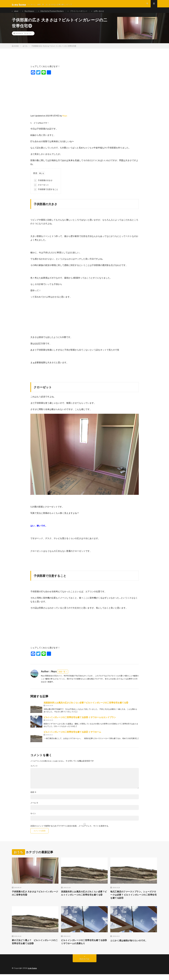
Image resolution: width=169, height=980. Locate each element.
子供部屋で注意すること (46, 194)
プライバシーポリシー (86, 13)
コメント (34, 770)
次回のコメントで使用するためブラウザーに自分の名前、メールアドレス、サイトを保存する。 (70, 830)
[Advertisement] (85, 98)
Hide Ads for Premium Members (57, 13)
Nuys (65, 120)
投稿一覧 (62, 676)
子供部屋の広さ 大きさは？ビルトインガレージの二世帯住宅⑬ (34, 898)
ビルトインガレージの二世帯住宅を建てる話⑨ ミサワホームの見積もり (84, 947)
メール (34, 807)
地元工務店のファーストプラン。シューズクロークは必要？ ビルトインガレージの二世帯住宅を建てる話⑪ (134, 899)
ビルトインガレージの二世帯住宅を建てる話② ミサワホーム (72, 736)
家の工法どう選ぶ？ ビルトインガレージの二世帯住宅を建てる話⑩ (35, 947)
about (17, 13)
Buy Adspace (32, 13)
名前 (33, 796)
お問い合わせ (107, 13)
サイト (33, 818)
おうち (29, 38)
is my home (33, 974)
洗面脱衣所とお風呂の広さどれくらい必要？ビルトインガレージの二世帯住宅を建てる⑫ (86, 707)
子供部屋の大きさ (43, 185)
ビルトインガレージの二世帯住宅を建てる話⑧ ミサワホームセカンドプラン (80, 721)
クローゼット (41, 189)
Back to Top (84, 965)
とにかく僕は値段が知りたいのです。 (131, 946)
